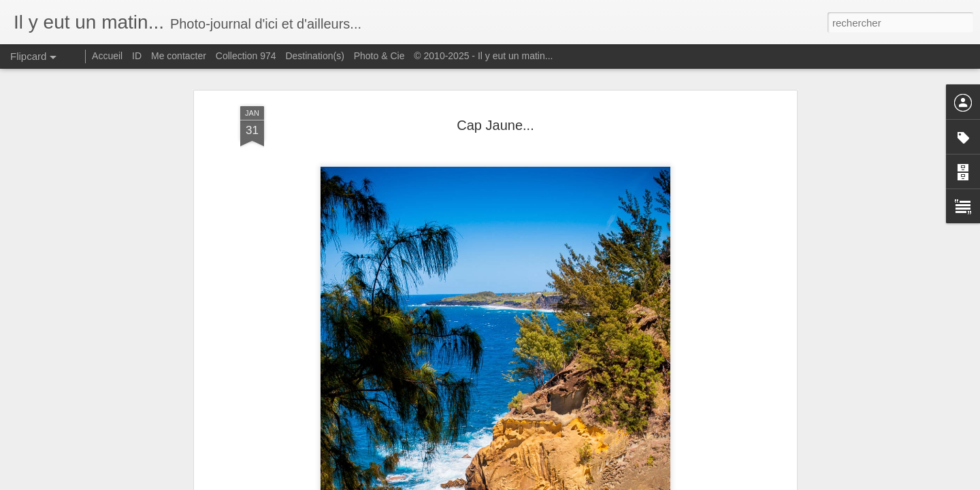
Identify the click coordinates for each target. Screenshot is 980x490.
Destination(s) (314, 56)
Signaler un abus (584, 483)
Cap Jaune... (495, 90)
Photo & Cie (379, 56)
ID (137, 56)
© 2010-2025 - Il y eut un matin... (483, 56)
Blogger (539, 483)
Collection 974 (246, 56)
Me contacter (179, 56)
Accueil (107, 56)
